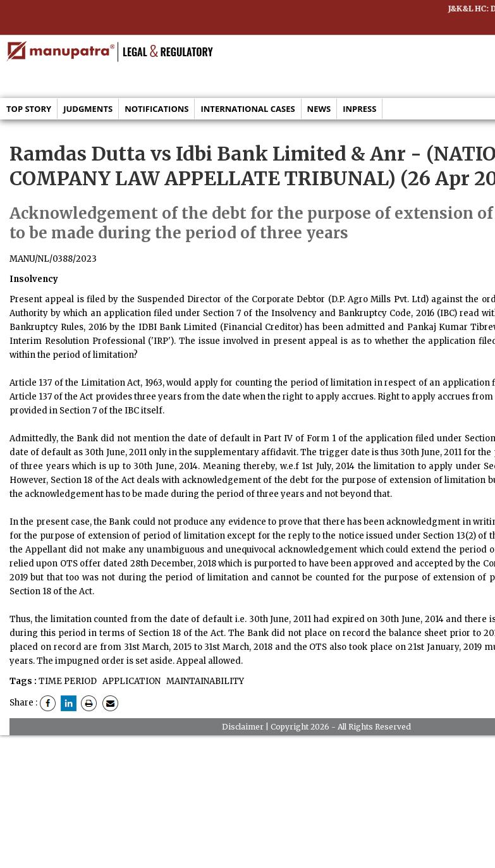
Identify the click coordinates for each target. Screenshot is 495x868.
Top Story (29, 109)
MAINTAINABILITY (204, 681)
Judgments (88, 109)
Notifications (156, 109)
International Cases (247, 109)
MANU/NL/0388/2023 (53, 259)
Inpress (359, 109)
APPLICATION (131, 681)
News (319, 109)
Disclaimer (243, 727)
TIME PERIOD (68, 681)
